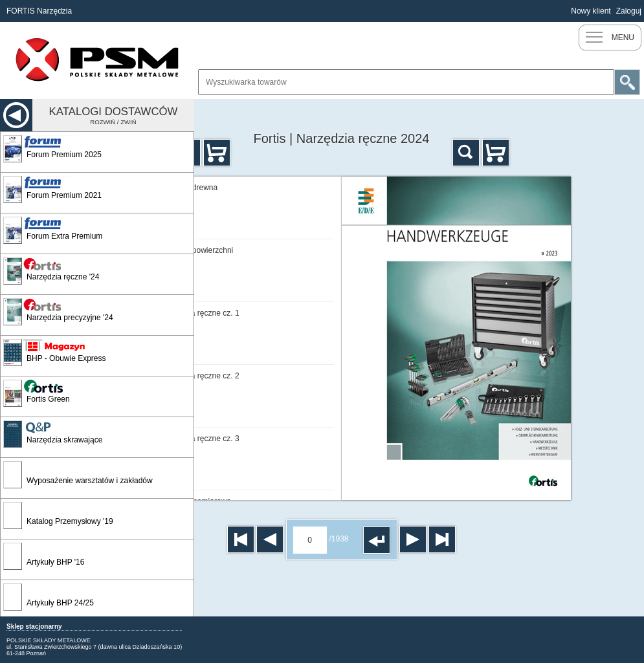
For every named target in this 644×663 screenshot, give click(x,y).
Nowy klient (591, 11)
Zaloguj (629, 11)
